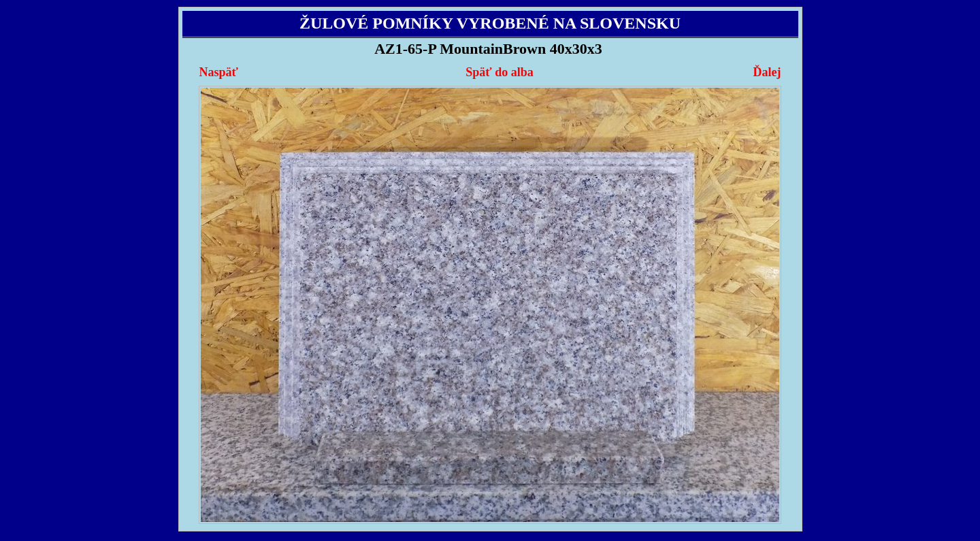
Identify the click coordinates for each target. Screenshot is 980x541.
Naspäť (219, 72)
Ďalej (767, 72)
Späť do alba (499, 72)
